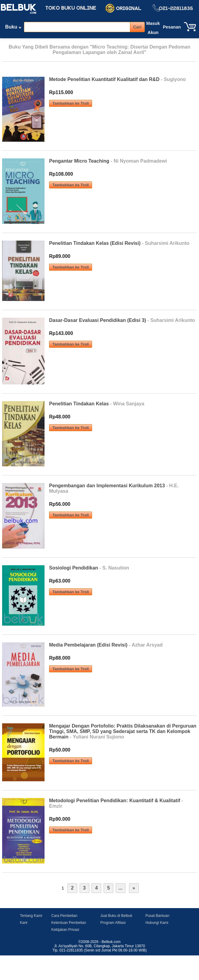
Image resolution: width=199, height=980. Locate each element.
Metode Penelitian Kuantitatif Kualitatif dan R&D (104, 79)
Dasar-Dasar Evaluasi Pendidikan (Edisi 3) (98, 320)
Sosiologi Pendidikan (74, 568)
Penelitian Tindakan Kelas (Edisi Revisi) (95, 243)
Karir (24, 923)
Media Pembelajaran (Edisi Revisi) (88, 645)
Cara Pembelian (64, 916)
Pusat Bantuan (157, 916)
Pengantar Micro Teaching (79, 161)
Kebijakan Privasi (65, 930)
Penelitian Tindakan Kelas (79, 404)
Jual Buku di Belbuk (116, 916)
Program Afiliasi (113, 923)
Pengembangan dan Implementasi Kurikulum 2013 (107, 486)
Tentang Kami (31, 916)
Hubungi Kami (157, 923)
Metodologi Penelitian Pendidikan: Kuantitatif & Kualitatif (115, 801)
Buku (13, 28)
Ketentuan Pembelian (69, 923)
